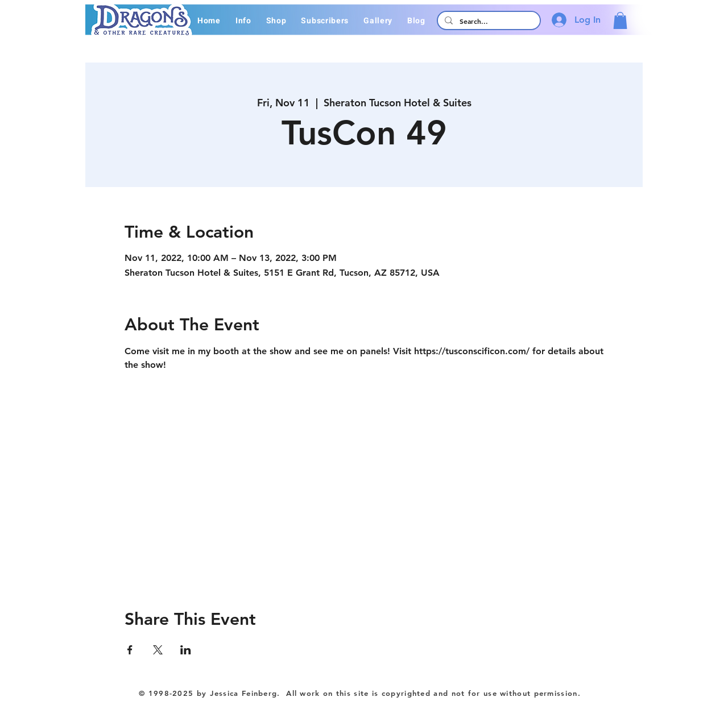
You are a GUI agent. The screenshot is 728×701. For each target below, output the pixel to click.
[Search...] (488, 21)
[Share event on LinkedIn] (186, 650)
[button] (243, 20)
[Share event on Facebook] (130, 650)
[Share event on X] (158, 650)
